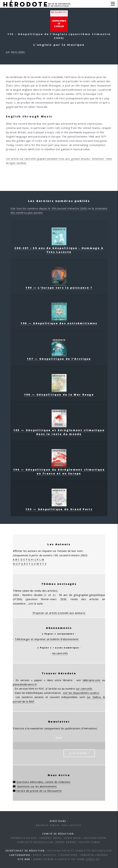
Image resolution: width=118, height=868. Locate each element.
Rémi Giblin (18, 52)
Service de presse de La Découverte (39, 791)
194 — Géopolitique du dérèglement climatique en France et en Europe (59, 469)
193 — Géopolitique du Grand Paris (59, 507)
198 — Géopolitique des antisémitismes (59, 321)
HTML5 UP (93, 859)
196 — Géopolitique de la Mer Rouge (59, 393)
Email (59, 738)
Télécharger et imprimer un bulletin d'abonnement (47, 639)
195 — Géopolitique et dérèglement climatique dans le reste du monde (59, 430)
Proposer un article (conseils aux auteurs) (59, 613)
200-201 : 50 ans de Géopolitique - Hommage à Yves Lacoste (59, 248)
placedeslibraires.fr (25, 684)
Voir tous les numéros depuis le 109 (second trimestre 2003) (49, 208)
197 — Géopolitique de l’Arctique (59, 357)
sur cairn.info (84, 689)
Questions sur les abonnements (37, 786)
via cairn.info (60, 653)
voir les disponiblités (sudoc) (81, 693)
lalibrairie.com (91, 680)
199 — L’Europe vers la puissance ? (59, 286)
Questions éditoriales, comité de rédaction (43, 782)
